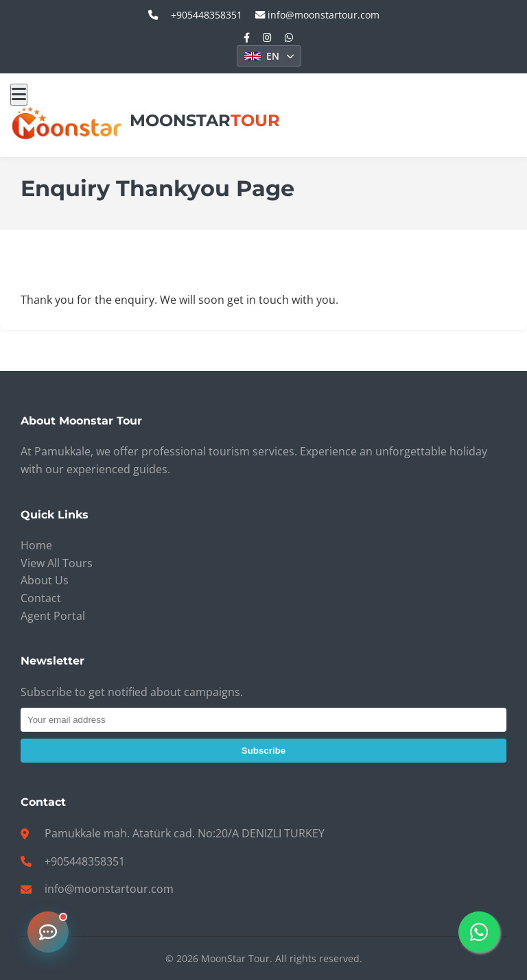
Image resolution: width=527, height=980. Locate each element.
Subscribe (263, 751)
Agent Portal (53, 616)
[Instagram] (267, 37)
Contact (41, 598)
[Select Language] (269, 56)
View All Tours (57, 563)
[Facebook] (247, 37)
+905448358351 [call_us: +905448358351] (207, 15)
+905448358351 (85, 861)
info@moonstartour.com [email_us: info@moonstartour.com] (317, 15)
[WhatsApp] (289, 37)
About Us (45, 580)
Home (36, 545)
